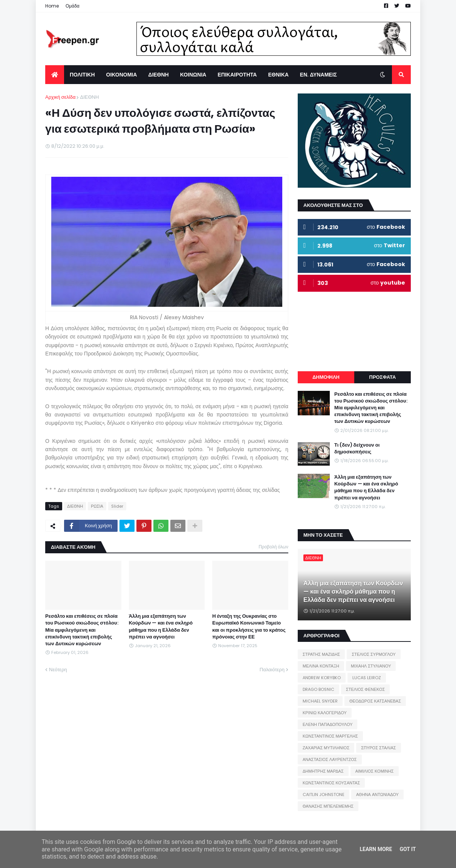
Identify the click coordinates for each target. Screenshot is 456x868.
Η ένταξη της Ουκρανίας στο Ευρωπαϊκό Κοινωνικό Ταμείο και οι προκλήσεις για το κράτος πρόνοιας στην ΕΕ (249, 627)
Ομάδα (73, 6)
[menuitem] (55, 75)
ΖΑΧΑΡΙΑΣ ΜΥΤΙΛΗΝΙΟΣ (326, 748)
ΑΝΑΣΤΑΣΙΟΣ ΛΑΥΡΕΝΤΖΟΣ (330, 759)
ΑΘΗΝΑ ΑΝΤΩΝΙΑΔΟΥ (377, 795)
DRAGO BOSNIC (318, 689)
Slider (117, 506)
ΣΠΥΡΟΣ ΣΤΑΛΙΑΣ (378, 748)
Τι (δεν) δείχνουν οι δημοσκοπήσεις (357, 449)
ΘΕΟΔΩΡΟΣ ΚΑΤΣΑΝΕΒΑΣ (375, 701)
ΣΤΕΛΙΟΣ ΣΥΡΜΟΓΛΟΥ (374, 654)
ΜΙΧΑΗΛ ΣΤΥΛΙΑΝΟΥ (371, 666)
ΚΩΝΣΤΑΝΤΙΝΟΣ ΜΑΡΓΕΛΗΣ (330, 736)
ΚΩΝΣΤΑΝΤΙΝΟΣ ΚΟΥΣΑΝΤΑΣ (331, 783)
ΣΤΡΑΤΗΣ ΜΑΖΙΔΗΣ (321, 654)
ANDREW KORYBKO (322, 678)
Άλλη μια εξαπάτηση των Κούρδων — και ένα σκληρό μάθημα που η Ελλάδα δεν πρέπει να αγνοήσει (161, 627)
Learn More (376, 849)
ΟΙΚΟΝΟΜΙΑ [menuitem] (122, 75)
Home (52, 6)
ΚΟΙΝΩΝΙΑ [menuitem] (193, 75)
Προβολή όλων (273, 547)
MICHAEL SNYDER (320, 701)
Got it (408, 849)
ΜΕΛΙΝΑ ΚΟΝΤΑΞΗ (321, 666)
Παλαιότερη (272, 670)
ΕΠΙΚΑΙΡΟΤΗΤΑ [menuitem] (237, 75)
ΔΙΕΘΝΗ (89, 97)
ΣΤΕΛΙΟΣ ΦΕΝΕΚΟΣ (365, 689)
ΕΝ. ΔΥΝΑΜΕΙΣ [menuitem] (318, 75)
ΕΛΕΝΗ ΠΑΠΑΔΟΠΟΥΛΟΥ (327, 724)
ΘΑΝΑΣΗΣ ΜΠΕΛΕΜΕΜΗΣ (328, 806)
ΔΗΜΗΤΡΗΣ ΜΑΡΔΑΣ (323, 771)
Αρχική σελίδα (60, 97)
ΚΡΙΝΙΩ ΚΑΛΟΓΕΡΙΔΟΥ (325, 713)
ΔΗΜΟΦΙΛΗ (326, 377)
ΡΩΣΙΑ (97, 506)
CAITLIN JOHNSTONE (324, 795)
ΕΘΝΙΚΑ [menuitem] (278, 75)
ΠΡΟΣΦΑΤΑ (383, 377)
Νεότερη (58, 670)
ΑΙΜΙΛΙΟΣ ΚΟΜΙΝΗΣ (375, 771)
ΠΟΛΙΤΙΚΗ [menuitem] (82, 75)
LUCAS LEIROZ (367, 678)
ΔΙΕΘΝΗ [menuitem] (158, 75)
